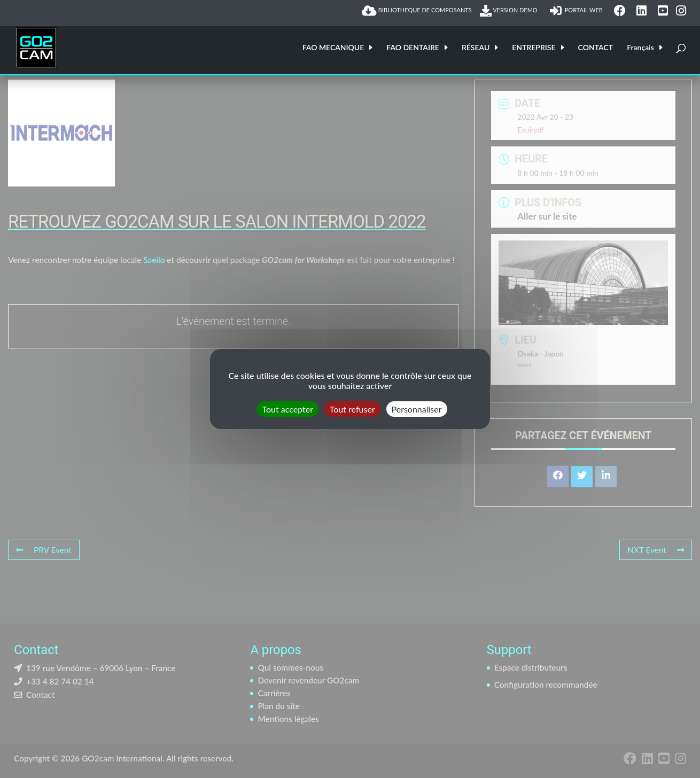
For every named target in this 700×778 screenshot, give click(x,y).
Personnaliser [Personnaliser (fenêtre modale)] (417, 409)
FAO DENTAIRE (413, 48)
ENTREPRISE (534, 48)
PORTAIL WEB (578, 11)
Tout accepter (287, 409)
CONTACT (596, 48)
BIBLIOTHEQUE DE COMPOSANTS (417, 11)
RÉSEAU (476, 48)
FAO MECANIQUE (333, 48)
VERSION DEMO (511, 11)
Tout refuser (352, 409)
